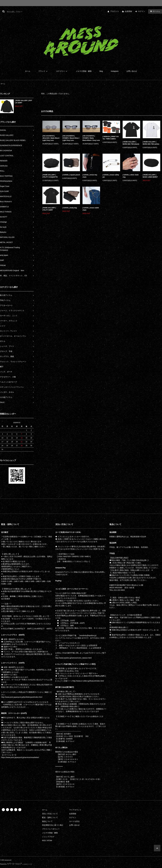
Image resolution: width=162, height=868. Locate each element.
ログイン (142, 11)
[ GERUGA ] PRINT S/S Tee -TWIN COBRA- (111, 138)
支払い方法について (50, 814)
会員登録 (128, 11)
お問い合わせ (132, 71)
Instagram (115, 71)
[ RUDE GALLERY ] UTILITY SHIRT (49, 209)
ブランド (43, 71)
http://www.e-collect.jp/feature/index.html (88, 681)
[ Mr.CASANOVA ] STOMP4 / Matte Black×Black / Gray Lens (91, 138)
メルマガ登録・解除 (84, 71)
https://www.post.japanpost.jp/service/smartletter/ (20, 757)
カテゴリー (62, 71)
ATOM (50, 841)
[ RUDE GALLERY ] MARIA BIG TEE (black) (131, 143)
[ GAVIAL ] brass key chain (90, 176)
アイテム (155, 11)
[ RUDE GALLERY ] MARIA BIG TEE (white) (151, 143)
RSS (44, 841)
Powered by (16, 864)
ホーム (28, 71)
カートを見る (74, 821)
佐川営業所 (6, 599)
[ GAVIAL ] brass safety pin (111, 176)
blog (101, 71)
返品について (47, 821)
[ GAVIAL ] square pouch (71, 175)
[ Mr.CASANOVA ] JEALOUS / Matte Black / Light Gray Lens (51, 138)
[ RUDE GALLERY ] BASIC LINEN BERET (150, 176)
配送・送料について (50, 817)
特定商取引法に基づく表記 (53, 825)
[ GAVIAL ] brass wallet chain (91, 209)
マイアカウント (75, 810)
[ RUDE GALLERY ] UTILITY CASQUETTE (50, 176)
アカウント (115, 11)
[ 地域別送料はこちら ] (10, 569)
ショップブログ (48, 837)
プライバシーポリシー (51, 829)
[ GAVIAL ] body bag (70, 208)
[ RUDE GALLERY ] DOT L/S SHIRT (23, 102)
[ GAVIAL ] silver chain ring (131, 176)
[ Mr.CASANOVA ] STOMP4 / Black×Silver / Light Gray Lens (71, 138)
